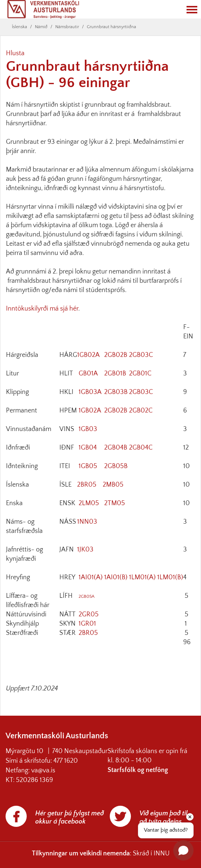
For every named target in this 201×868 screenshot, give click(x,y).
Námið (41, 27)
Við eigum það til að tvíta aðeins (164, 818)
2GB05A (87, 597)
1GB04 (88, 448)
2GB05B (116, 466)
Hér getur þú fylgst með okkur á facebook (70, 818)
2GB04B (116, 448)
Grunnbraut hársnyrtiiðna (111, 27)
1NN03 (87, 522)
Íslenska (19, 27)
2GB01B (115, 374)
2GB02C (141, 411)
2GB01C (140, 374)
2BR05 (87, 485)
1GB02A (88, 355)
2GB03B (116, 392)
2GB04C (141, 448)
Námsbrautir (67, 27)
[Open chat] (183, 850)
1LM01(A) (142, 577)
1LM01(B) (170, 577)
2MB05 (113, 485)
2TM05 (115, 503)
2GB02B (116, 355)
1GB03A (90, 392)
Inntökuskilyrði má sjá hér (42, 309)
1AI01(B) (116, 577)
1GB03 (88, 429)
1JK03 (85, 550)
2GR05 (89, 614)
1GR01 (87, 624)
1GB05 (88, 466)
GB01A (88, 374)
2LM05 (89, 503)
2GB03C (141, 355)
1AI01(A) (91, 577)
